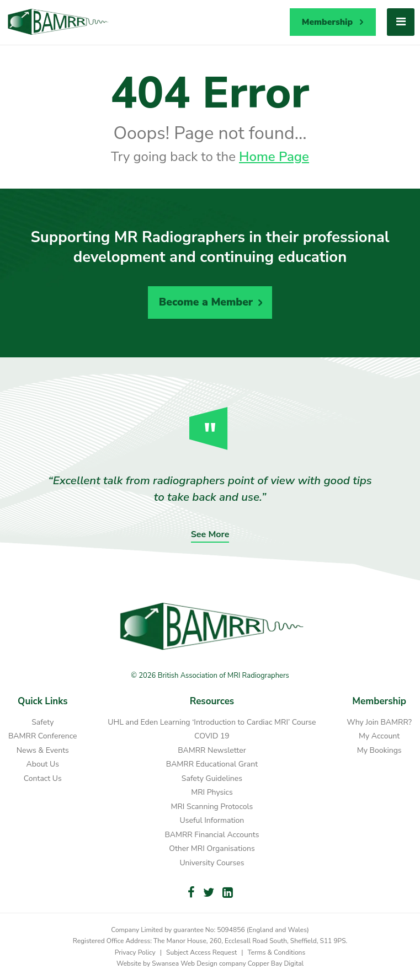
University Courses (212, 863)
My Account (379, 736)
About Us (43, 764)
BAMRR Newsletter (212, 750)
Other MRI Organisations (212, 848)
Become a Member (206, 302)
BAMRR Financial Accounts (212, 835)
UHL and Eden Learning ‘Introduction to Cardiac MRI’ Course (212, 722)
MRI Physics (212, 792)
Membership (327, 22)
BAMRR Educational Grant (212, 764)
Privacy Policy (135, 952)
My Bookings (379, 750)
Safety (42, 722)
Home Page (274, 157)
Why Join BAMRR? (379, 722)
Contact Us (43, 778)
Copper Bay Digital (276, 963)
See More (210, 534)
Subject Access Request (201, 952)
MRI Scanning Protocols (212, 807)
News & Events (43, 750)
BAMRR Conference (43, 736)
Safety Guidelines (212, 778)
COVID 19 (212, 736)
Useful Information (212, 820)
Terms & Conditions (277, 952)
